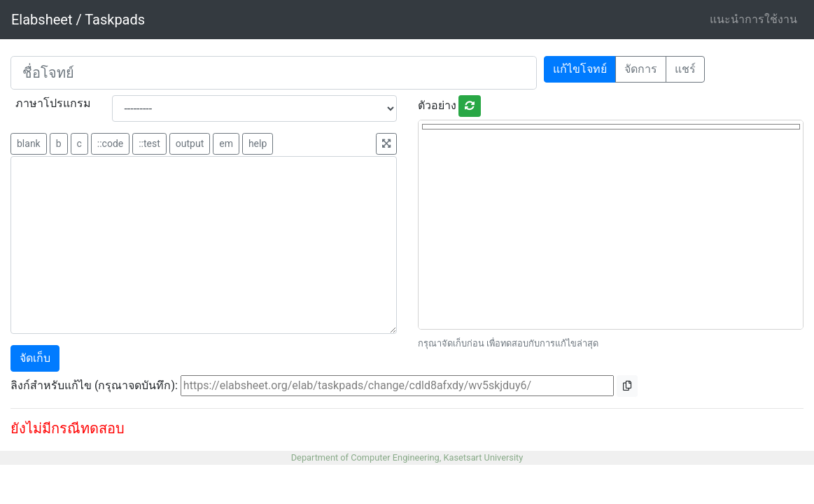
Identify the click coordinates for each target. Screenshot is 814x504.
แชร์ (685, 69)
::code (110, 143)
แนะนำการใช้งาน (753, 19)
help (258, 143)
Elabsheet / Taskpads (78, 20)
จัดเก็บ (35, 358)
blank (29, 143)
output (190, 143)
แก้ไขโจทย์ (580, 69)
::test (149, 143)
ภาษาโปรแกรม (53, 103)
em (226, 143)
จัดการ (641, 69)
